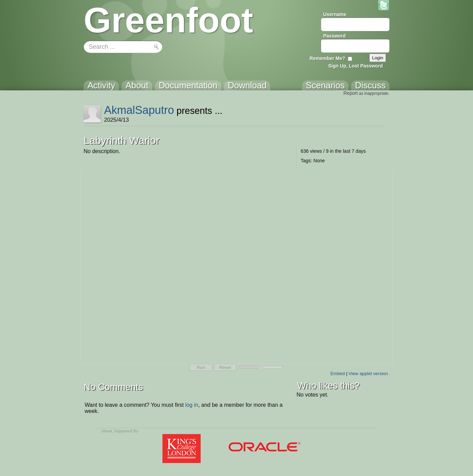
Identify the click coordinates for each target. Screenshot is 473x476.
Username (335, 14)
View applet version (368, 374)
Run (201, 367)
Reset (225, 367)
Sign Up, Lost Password (356, 66)
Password (334, 36)
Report (350, 93)
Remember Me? (327, 58)
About (106, 431)
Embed (338, 374)
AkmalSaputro (139, 110)
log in (192, 405)
